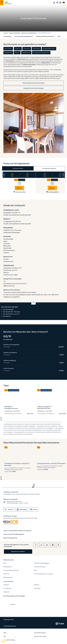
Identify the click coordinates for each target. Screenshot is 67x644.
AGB (5, 633)
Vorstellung (7, 36)
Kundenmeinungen (40, 567)
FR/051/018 (13, 601)
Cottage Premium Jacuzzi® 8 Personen (51, 463)
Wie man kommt (8, 577)
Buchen (20, 188)
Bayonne (37, 585)
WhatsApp (21, 509)
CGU (5, 636)
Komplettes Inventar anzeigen (34, 88)
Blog (35, 570)
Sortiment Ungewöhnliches (29, 33)
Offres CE (6, 574)
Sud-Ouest (37, 588)
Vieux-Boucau (7, 588)
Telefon (9, 509)
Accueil (6, 33)
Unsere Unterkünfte (14, 33)
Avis (59, 36)
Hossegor (6, 585)
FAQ (5, 563)
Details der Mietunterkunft (45, 36)
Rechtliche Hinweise (40, 633)
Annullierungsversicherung (11, 570)
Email (34, 509)
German (64, 3)
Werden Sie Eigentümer (10, 538)
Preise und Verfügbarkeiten (24, 36)
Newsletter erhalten (18, 551)
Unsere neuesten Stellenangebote (14, 534)
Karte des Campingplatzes (42, 563)
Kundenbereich (8, 567)
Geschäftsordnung (9, 640)
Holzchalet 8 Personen (44, 33)
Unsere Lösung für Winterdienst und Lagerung (17, 531)
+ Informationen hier (10, 626)
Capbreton (6, 592)
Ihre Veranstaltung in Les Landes (43, 574)
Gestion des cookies (40, 636)
